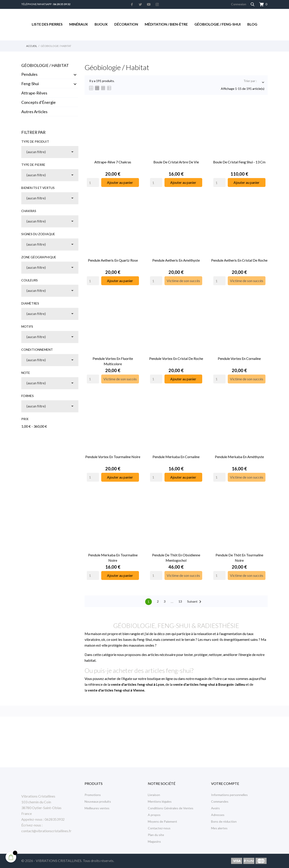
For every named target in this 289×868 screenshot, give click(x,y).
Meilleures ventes (97, 808)
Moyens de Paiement (162, 821)
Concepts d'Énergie (39, 102)
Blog (252, 24)
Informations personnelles (229, 795)
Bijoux (101, 24)
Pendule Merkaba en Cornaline (176, 457)
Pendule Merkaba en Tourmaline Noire (113, 558)
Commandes (220, 801)
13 (180, 601)
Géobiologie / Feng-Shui (218, 24)
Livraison (154, 795)
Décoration (126, 24)
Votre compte (225, 783)
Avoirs (215, 808)
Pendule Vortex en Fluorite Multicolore (113, 361)
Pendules (29, 74)
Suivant (195, 602)
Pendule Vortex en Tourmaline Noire (113, 457)
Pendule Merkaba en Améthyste (239, 457)
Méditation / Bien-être (166, 24)
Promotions (93, 795)
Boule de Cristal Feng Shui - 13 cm (239, 162)
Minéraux (79, 24)
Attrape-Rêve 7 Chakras (113, 162)
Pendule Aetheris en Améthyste (176, 260)
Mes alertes (219, 828)
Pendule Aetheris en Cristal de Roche (239, 260)
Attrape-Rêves (34, 93)
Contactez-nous (159, 828)
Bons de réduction (224, 821)
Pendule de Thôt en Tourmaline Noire (239, 558)
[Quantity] (93, 182)
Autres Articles (34, 112)
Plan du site (156, 835)
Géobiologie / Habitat (45, 65)
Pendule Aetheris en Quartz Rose (113, 260)
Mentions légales (160, 801)
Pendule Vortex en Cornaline (239, 358)
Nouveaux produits (98, 801)
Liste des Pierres (47, 24)
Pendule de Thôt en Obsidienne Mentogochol (176, 558)
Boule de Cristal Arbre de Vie (176, 162)
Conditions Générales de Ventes (171, 808)
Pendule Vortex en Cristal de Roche (176, 358)
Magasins (154, 841)
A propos (154, 815)
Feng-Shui (30, 84)
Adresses (218, 815)
